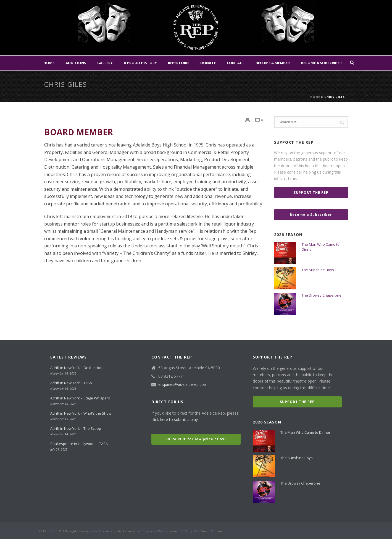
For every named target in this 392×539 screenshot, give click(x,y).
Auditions (76, 63)
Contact (236, 63)
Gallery (105, 63)
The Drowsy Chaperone (322, 295)
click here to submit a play (175, 419)
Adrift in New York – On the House (78, 368)
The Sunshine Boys (318, 270)
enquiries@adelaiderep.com (183, 384)
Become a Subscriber (321, 63)
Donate (208, 63)
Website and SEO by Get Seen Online (190, 531)
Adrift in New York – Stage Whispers (80, 398)
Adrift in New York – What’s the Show (81, 413)
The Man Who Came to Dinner (321, 247)
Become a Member (273, 63)
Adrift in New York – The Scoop (76, 428)
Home (49, 63)
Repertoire (179, 63)
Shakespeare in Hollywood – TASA (79, 444)
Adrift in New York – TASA (71, 383)
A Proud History (140, 63)
